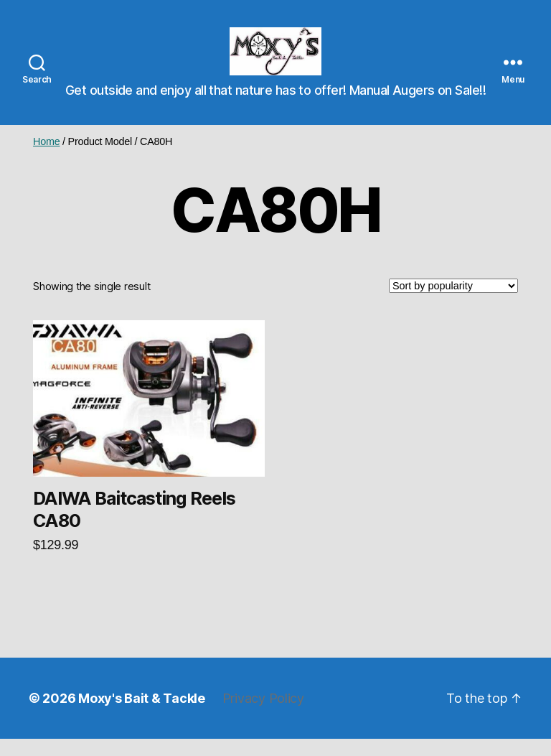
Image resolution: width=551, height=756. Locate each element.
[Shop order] (453, 303)
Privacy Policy (263, 715)
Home (46, 158)
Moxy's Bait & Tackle (142, 715)
